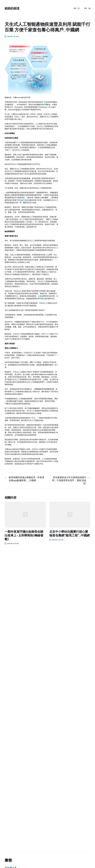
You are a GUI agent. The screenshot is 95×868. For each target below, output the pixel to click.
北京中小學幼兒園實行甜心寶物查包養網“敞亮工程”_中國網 (69, 534)
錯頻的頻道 (12, 8)
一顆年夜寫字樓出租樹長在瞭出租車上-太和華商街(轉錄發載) (24, 535)
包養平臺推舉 (25, 200)
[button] (76, 8)
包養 (45, 299)
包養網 (47, 102)
